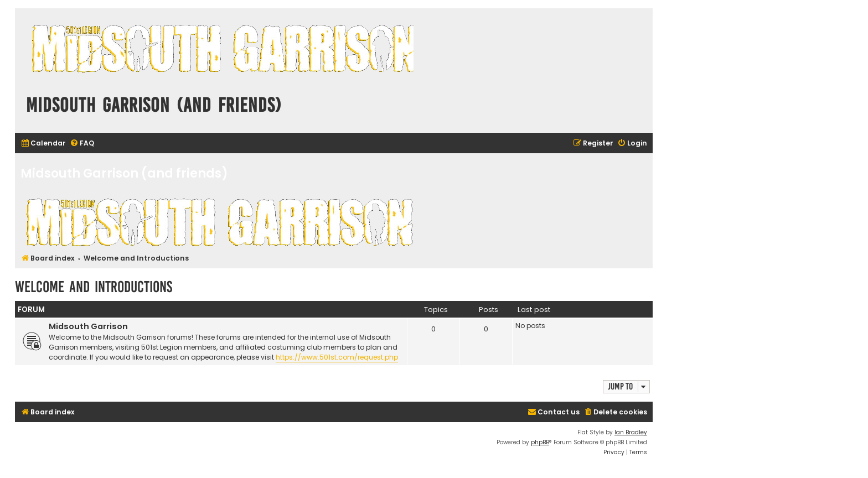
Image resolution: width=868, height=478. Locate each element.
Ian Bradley (631, 432)
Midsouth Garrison (88, 326)
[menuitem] (43, 144)
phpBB (540, 442)
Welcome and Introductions (94, 287)
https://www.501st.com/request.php (337, 357)
